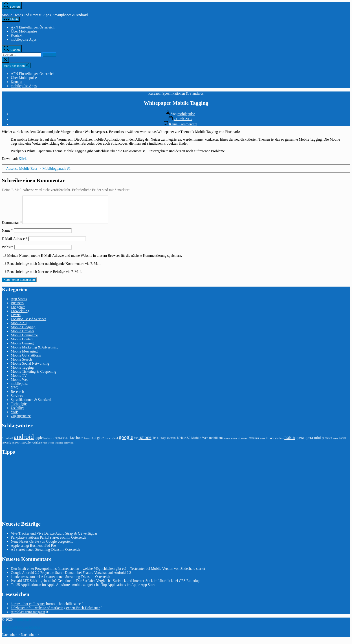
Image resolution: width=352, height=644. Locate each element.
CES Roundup (189, 586)
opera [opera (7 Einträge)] (300, 443)
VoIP (14, 417)
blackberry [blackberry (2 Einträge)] (49, 443)
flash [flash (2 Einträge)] (94, 443)
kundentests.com (23, 582)
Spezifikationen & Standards (183, 93)
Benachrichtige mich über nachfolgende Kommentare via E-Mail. (54, 269)
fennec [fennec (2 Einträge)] (87, 443)
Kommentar (12, 228)
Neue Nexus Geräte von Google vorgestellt (42, 547)
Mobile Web (20, 385)
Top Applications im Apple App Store (128, 590)
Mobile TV (19, 381)
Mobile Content (22, 345)
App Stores (19, 304)
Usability (17, 413)
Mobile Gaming (22, 349)
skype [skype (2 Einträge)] (336, 443)
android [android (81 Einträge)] (24, 442)
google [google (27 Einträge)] (126, 442)
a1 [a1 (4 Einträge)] (3, 443)
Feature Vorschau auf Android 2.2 (107, 578)
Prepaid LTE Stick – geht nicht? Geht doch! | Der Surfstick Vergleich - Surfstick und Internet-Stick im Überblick (92, 586)
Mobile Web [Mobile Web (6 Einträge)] (200, 443)
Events (16, 320)
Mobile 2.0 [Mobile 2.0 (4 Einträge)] (184, 443)
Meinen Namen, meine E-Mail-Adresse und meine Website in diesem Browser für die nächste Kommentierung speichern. (95, 261)
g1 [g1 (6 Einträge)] (99, 443)
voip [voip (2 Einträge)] (45, 448)
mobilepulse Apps (24, 39)
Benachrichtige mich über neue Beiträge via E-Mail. (45, 277)
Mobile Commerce (24, 340)
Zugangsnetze (21, 421)
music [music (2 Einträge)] (263, 443)
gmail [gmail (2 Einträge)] (115, 443)
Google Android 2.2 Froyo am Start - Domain (44, 578)
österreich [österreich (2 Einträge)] (69, 448)
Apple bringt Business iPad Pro (33, 551)
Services (17, 401)
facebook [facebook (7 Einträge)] (77, 443)
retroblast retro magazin (28, 617)
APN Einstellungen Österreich (33, 27)
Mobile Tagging (22, 373)
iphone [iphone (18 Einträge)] (145, 443)
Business (17, 308)
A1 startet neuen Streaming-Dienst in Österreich (45, 555)
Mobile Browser (22, 336)
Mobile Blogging (23, 332)
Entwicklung (20, 316)
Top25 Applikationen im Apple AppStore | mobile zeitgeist (53, 590)
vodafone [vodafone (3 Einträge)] (36, 448)
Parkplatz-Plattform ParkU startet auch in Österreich (48, 543)
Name (7, 236)
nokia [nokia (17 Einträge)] (290, 443)
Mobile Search (21, 365)
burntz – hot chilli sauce (28, 609)
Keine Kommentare (183, 124)
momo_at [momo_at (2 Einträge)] (235, 443)
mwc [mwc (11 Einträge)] (270, 443)
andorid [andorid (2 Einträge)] (9, 443)
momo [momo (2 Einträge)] (227, 443)
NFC (14, 393)
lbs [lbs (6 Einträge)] (154, 443)
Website (8, 252)
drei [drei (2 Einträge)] (67, 443)
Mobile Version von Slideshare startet (178, 574)
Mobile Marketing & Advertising (35, 353)
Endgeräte (18, 312)
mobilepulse (11, 11)
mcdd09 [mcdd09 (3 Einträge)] (172, 443)
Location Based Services (29, 324)
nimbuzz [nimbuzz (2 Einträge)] (279, 443)
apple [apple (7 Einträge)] (39, 443)
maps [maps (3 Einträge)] (163, 443)
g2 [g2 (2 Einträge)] (103, 443)
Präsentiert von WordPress (21, 632)
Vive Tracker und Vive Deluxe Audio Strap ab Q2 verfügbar (54, 539)
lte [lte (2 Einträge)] (159, 443)
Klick (23, 159)
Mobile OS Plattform (26, 361)
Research (155, 93)
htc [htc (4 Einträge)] (136, 443)
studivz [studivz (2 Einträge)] (15, 448)
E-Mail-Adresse (15, 244)
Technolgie (19, 409)
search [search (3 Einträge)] (328, 443)
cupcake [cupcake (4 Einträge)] (59, 443)
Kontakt (17, 35)
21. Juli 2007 (183, 119)
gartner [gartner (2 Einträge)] (108, 443)
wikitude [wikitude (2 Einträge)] (59, 448)
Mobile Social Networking (30, 369)
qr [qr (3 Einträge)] (323, 443)
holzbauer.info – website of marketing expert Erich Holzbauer (55, 613)
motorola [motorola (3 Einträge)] (254, 443)
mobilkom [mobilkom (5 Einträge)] (216, 443)
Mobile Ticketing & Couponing (33, 377)
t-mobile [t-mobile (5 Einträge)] (25, 448)
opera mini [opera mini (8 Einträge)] (313, 443)
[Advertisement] (35, 493)
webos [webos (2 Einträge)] (51, 448)
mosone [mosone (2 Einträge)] (244, 443)
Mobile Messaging (24, 357)
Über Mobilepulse (24, 31)
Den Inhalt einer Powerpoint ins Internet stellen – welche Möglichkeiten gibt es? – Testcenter (78, 574)
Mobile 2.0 (19, 328)
